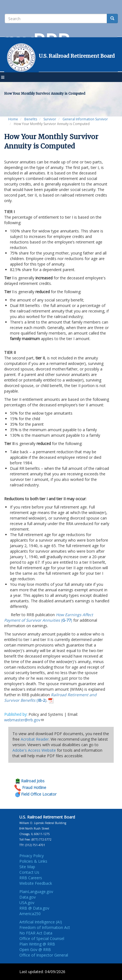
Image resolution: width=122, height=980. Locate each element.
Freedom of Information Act (45, 927)
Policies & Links (33, 861)
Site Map (27, 867)
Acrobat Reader (35, 739)
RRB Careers (31, 878)
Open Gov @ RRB (35, 949)
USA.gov (27, 903)
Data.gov (28, 897)
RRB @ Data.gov (34, 908)
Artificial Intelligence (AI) (41, 922)
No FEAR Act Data (36, 933)
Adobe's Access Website (34, 750)
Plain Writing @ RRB (37, 944)
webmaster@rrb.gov (24, 720)
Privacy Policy (32, 856)
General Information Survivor (85, 119)
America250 (30, 914)
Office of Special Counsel (42, 938)
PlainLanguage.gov (36, 892)
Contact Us (29, 872)
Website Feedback (36, 883)
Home (13, 119)
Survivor (50, 119)
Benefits (31, 119)
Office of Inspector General (44, 955)
